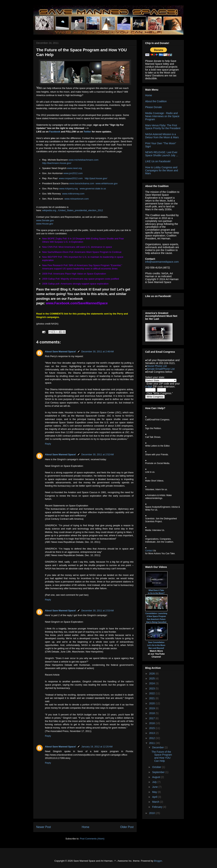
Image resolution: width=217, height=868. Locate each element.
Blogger (158, 861)
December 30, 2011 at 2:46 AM (98, 352)
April (155, 797)
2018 (152, 713)
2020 (152, 703)
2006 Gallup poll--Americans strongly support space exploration (75, 284)
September (159, 772)
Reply (48, 444)
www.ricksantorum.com (77, 199)
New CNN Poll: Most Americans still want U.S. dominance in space (77, 247)
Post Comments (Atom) (92, 839)
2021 (152, 698)
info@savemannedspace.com (162, 262)
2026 (152, 674)
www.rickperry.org (68, 189)
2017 (152, 718)
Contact (149, 551)
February (158, 807)
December (158, 747)
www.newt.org (74, 168)
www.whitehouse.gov (107, 183)
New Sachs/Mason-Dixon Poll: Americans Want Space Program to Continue (82, 252)
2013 (152, 733)
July (155, 782)
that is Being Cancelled (156, 622)
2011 (152, 743)
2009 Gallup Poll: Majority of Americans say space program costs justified (81, 279)
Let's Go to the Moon (156, 645)
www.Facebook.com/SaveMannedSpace (77, 303)
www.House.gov (45, 224)
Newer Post (44, 827)
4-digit (149, 387)
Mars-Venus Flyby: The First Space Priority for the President (163, 127)
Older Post (127, 827)
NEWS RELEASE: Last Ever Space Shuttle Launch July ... (162, 154)
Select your (152, 377)
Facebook (55, 132)
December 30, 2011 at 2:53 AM (98, 611)
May (155, 792)
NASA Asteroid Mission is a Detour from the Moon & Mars (162, 136)
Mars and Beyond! (156, 648)
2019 (152, 708)
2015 (152, 728)
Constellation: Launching (156, 613)
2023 (152, 688)
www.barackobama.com (82, 183)
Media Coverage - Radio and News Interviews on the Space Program (162, 116)
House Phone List (157, 366)
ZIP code (164, 384)
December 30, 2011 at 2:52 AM (98, 454)
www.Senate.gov (45, 220)
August (156, 777)
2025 (152, 678)
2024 (152, 683)
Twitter (87, 132)
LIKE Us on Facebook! (158, 161)
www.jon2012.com (73, 173)
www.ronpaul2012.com (71, 178)
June (155, 787)
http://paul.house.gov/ (96, 178)
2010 (152, 813)
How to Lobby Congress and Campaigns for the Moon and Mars (162, 170)
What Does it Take (156, 590)
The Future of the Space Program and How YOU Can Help (162, 756)
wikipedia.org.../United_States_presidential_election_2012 (73, 210)
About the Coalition (156, 101)
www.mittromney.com (73, 194)
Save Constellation (156, 642)
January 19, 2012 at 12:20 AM (97, 747)
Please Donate (154, 107)
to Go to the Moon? (156, 593)
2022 (152, 693)
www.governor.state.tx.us (93, 189)
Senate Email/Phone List (161, 369)
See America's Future (156, 619)
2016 (152, 723)
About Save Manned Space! (60, 352)
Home (86, 827)
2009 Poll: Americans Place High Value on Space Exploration (74, 274)
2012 (152, 738)
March (156, 802)
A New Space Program (156, 616)
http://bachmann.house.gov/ (57, 163)
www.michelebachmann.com (83, 160)
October (157, 767)
